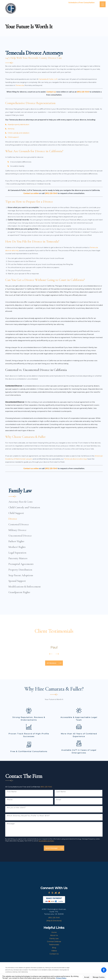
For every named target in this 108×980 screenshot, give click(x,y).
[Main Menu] (103, 4)
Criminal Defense (54, 942)
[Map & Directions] (54, 921)
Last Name (61, 792)
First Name (12, 792)
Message (11, 824)
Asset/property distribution (18, 124)
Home (54, 932)
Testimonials (54, 945)
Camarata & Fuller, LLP (48, 79)
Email (59, 800)
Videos (54, 951)
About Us (54, 935)
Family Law (54, 938)
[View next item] (57, 654)
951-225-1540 (81, 5)
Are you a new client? (16, 808)
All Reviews (54, 663)
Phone (10, 800)
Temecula (20, 85)
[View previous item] (51, 654)
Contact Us (54, 954)
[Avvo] (56, 893)
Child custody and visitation (19, 133)
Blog (54, 948)
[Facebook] (49, 893)
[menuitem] (54, 502)
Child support (13, 137)
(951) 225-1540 (46, 787)
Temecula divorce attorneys (76, 459)
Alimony (11, 129)
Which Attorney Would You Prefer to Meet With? (28, 816)
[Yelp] (52, 893)
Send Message (54, 848)
